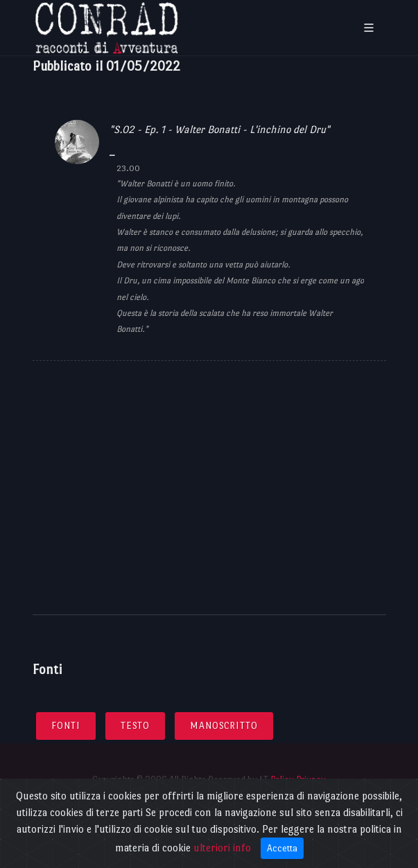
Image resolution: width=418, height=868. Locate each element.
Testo (135, 726)
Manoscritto (224, 726)
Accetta (282, 848)
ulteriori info (222, 848)
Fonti (66, 726)
